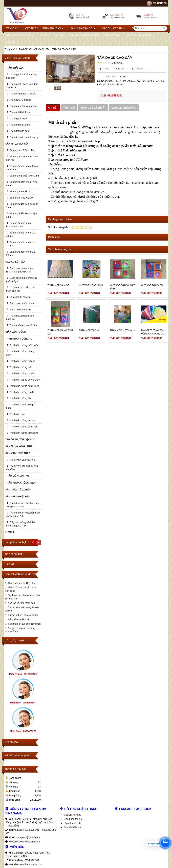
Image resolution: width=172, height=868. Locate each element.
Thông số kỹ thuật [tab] (93, 108)
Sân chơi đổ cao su (20, 297)
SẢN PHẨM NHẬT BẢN (138, 35)
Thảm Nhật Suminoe (20, 100)
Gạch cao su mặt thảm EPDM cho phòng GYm (20, 270)
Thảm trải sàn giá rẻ (20, 125)
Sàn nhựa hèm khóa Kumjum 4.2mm (19, 225)
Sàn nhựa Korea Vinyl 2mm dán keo (22, 158)
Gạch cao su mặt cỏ (20, 309)
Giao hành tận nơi (73, 819)
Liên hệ (12, 42)
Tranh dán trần (17, 414)
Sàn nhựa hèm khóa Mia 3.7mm (21, 244)
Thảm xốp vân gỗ (59, 285)
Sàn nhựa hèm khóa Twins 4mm (22, 184)
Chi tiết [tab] (53, 108)
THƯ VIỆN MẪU (111, 35)
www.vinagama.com (29, 842)
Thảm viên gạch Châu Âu (23, 94)
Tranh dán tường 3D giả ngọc (20, 406)
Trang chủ (13, 28)
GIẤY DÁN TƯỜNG (16, 332)
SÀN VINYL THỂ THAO (20, 35)
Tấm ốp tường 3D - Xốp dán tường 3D (153, 332)
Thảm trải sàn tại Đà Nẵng (22, 583)
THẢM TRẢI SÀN (53, 28)
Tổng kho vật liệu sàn (19, 619)
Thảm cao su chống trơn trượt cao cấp (21, 289)
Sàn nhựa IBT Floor (20, 191)
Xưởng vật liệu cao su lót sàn (23, 615)
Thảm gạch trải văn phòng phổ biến (22, 76)
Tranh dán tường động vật (23, 427)
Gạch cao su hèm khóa (22, 303)
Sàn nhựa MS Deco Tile (22, 150)
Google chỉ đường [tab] (124, 108)
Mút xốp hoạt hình (91, 285)
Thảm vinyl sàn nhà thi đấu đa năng (22, 468)
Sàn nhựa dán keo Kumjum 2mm (22, 206)
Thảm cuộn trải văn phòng (23, 106)
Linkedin (137, 69)
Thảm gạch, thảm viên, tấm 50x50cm (22, 86)
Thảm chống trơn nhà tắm (23, 325)
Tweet (120, 69)
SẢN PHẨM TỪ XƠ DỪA (18, 490)
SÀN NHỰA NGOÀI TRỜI (19, 446)
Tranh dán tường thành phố (24, 433)
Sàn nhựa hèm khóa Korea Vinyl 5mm (22, 168)
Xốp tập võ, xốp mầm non (21, 603)
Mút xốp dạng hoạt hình (122, 287)
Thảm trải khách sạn (20, 112)
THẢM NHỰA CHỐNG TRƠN (83, 35)
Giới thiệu (31, 28)
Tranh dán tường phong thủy (25, 380)
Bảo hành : (112, 76)
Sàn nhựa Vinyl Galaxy (22, 198)
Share (104, 69)
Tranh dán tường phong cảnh (20, 353)
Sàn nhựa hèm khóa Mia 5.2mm (21, 253)
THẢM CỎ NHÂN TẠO (50, 35)
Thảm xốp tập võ (89, 330)
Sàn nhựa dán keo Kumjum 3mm (22, 215)
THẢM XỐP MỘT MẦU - (122, 330)
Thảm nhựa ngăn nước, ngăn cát (20, 317)
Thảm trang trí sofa (19, 131)
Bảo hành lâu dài (72, 827)
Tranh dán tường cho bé (22, 392)
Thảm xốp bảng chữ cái (60, 332)
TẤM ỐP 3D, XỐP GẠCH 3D (20, 439)
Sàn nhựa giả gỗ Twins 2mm (25, 176)
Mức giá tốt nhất (72, 815)
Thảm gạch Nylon (19, 119)
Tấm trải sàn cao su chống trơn (24, 624)
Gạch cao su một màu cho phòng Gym (22, 280)
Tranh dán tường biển (21, 367)
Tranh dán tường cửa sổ (22, 361)
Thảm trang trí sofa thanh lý (24, 137)
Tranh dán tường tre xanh (23, 420)
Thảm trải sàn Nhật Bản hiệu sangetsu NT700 (23, 514)
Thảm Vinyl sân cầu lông (22, 460)
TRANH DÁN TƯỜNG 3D (19, 339)
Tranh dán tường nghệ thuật (24, 386)
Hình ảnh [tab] (69, 108)
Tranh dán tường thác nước (24, 345)
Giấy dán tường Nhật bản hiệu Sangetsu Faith (21, 524)
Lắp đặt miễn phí (72, 823)
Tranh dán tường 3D (20, 398)
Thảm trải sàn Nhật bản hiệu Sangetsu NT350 (23, 505)
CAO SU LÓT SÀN (110, 28)
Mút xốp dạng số (152, 285)
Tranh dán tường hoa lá (22, 373)
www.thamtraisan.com (30, 864)
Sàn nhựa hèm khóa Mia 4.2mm (21, 234)
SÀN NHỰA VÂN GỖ (81, 28)
